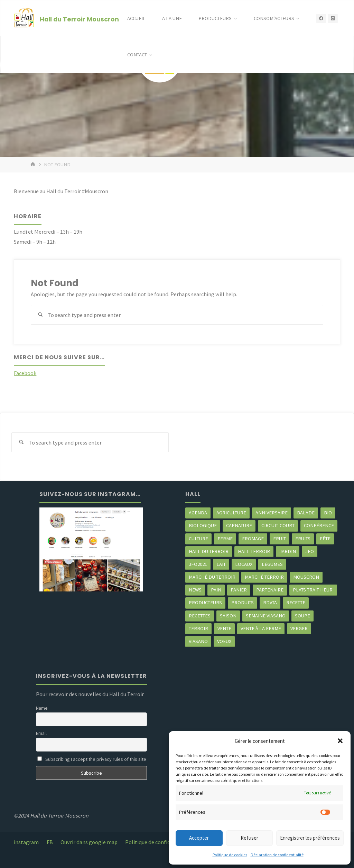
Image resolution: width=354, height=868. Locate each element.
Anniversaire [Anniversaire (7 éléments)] (272, 513)
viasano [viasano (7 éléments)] (198, 641)
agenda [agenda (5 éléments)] (198, 513)
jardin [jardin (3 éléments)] (288, 551)
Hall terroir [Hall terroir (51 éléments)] (254, 551)
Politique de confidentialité (158, 842)
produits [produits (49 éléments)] (243, 603)
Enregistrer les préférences (310, 838)
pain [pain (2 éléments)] (216, 590)
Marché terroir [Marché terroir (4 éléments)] (264, 577)
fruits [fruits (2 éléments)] (303, 539)
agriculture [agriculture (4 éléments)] (231, 513)
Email (41, 733)
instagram (26, 842)
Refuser (249, 838)
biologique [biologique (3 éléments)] (203, 525)
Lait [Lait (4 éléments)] (221, 564)
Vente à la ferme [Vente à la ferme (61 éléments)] (261, 628)
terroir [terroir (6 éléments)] (198, 628)
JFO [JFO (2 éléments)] (310, 551)
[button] (340, 741)
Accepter (199, 838)
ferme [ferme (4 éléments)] (225, 539)
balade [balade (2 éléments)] (306, 513)
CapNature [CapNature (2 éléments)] (239, 525)
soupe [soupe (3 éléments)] (302, 616)
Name (42, 708)
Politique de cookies (230, 855)
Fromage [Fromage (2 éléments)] (253, 539)
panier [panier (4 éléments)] (239, 590)
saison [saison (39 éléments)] (228, 616)
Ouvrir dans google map (89, 842)
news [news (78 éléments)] (195, 590)
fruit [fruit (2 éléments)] (280, 539)
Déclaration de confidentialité (277, 855)
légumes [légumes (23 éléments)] (272, 564)
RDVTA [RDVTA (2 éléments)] (270, 603)
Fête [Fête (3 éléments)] (325, 539)
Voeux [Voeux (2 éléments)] (224, 641)
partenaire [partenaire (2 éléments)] (270, 590)
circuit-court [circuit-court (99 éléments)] (278, 525)
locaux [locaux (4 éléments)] (244, 564)
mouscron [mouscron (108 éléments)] (306, 577)
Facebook (25, 373)
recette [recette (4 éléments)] (296, 603)
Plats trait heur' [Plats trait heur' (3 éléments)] (313, 590)
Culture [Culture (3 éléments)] (198, 539)
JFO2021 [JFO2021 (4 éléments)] (198, 564)
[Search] (41, 315)
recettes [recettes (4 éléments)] (200, 616)
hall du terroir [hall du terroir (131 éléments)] (209, 551)
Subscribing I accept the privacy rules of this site (92, 759)
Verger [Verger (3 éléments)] (299, 628)
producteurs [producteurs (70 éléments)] (205, 603)
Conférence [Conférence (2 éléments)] (319, 525)
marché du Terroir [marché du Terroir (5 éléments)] (212, 577)
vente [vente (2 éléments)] (224, 628)
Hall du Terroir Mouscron (79, 19)
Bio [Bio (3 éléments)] (328, 513)
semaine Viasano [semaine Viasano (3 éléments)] (266, 616)
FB (50, 842)
